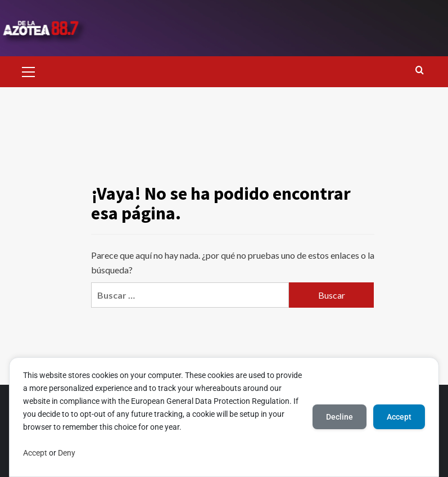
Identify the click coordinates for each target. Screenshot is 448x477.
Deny (67, 453)
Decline (340, 417)
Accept (35, 453)
